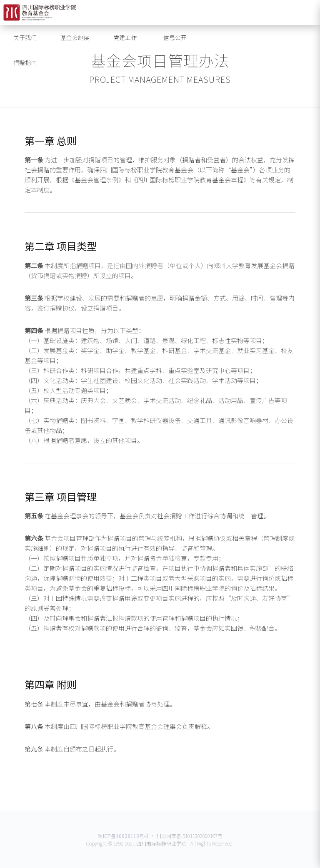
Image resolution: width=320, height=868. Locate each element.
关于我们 (25, 37)
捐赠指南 (25, 62)
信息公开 (175, 37)
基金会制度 (75, 37)
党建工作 (125, 37)
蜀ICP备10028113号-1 (123, 836)
